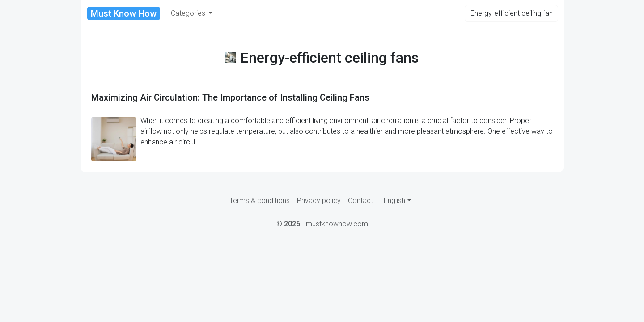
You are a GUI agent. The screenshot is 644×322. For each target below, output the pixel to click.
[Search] (511, 13)
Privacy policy (319, 201)
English (394, 201)
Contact (360, 201)
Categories (189, 13)
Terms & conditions (260, 201)
